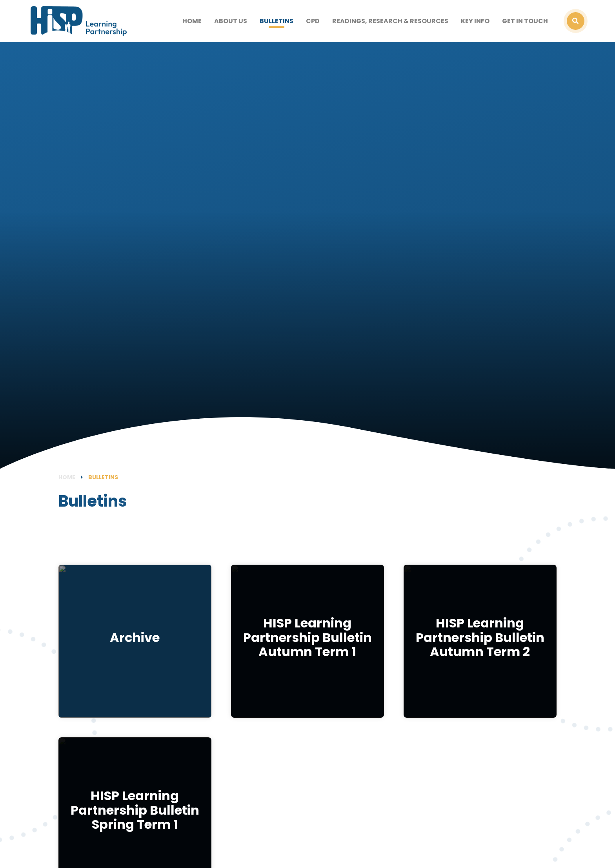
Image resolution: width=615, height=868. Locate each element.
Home (67, 477)
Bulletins (103, 477)
